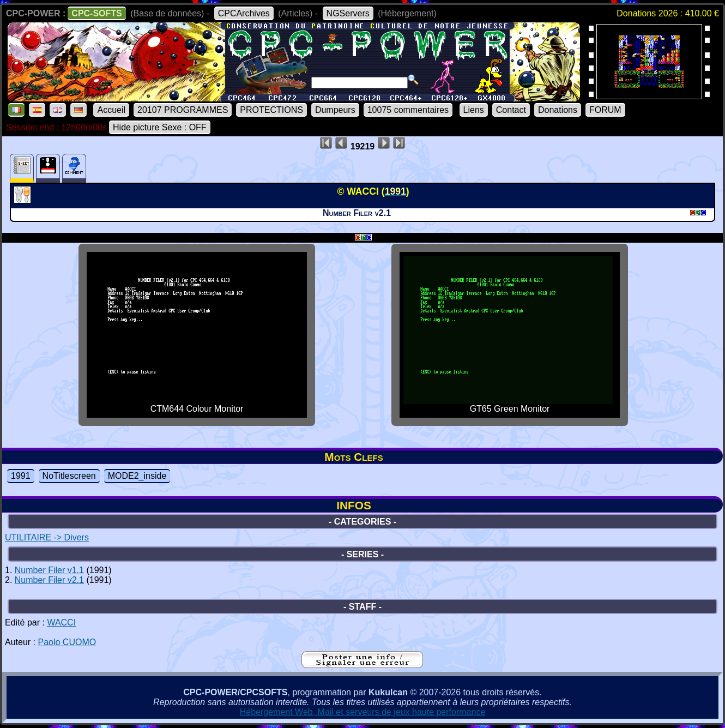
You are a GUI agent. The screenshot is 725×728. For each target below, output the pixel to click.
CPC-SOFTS (96, 13)
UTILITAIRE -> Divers (47, 537)
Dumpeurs (335, 110)
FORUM (605, 110)
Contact (511, 110)
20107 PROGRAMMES (183, 110)
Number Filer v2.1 (49, 580)
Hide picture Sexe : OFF (160, 127)
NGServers (348, 13)
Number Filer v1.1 (49, 570)
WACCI (61, 622)
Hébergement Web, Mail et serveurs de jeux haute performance (363, 712)
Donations (558, 110)
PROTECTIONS (271, 110)
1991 (21, 476)
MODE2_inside (137, 476)
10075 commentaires (408, 110)
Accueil (111, 110)
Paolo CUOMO (67, 642)
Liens (474, 110)
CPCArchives (244, 13)
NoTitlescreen (69, 476)
